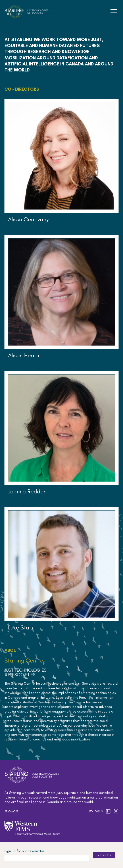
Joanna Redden (27, 491)
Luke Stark (21, 627)
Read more (11, 811)
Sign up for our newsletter (24, 851)
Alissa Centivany (28, 219)
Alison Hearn (24, 355)
